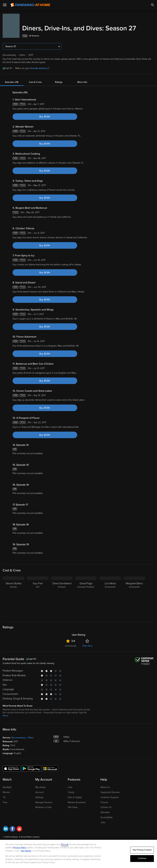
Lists (70, 787)
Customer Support (110, 797)
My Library (40, 787)
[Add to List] (153, 36)
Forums (104, 802)
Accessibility (107, 817)
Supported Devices (110, 792)
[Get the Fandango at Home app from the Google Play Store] (31, 768)
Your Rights (26, 851)
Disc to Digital (75, 797)
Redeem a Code (43, 807)
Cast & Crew (35, 82)
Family (71, 792)
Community (71, 646)
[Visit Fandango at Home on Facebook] (12, 829)
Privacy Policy (20, 848)
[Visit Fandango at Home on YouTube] (19, 829)
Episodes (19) (12, 82)
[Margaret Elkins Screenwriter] (134, 597)
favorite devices (40, 68)
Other (31, 738)
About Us (105, 787)
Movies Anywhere (77, 802)
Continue (142, 858)
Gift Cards (73, 807)
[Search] (153, 5)
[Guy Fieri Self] (38, 597)
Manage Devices (44, 802)
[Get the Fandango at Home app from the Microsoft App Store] (50, 768)
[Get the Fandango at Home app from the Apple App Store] (12, 768)
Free (5, 802)
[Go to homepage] (30, 5)
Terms (65, 845)
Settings (39, 797)
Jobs (103, 822)
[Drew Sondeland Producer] (62, 597)
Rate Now (87, 646)
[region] (78, 854)
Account (40, 792)
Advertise (105, 812)
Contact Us (106, 807)
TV (4, 797)
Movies (6, 792)
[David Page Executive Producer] (86, 597)
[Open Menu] (5, 5)
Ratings (59, 82)
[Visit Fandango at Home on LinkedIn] (6, 829)
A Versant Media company (29, 837)
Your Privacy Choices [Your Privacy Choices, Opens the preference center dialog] (142, 850)
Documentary (18, 738)
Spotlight (7, 787)
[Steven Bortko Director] (14, 597)
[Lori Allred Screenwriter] (110, 597)
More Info (82, 82)
